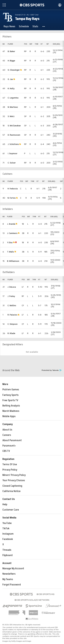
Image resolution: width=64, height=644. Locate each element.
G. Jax (10, 79)
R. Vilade (11, 333)
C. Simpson (13, 324)
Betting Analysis (11, 406)
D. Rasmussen (14, 135)
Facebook (8, 539)
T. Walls (11, 252)
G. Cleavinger (14, 70)
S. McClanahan (14, 126)
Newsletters (9, 574)
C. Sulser (12, 163)
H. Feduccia (13, 189)
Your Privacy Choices (14, 480)
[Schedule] (24, 26)
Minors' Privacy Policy (14, 475)
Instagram (8, 534)
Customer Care (11, 510)
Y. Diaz (10, 242)
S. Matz (11, 116)
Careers (7, 435)
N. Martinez (13, 107)
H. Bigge (11, 61)
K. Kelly (11, 88)
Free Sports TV (10, 400)
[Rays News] (9, 26)
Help (5, 504)
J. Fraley (11, 296)
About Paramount (12, 440)
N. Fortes (12, 198)
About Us (7, 430)
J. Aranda (11, 224)
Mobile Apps (9, 416)
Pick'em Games (11, 390)
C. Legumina (13, 98)
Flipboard (7, 555)
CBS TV (6, 451)
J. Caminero (12, 233)
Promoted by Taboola (52, 370)
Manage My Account (13, 569)
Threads (7, 550)
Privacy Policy (10, 470)
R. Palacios (12, 315)
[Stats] (35, 26)
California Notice (11, 491)
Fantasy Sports (10, 395)
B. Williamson (13, 261)
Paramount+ (9, 446)
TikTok (6, 528)
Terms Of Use (10, 464)
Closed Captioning (12, 486)
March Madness (11, 411)
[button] (44, 26)
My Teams (8, 579)
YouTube (7, 523)
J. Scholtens (13, 144)
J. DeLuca (12, 287)
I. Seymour (13, 153)
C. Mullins (12, 305)
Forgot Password (12, 585)
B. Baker (11, 51)
